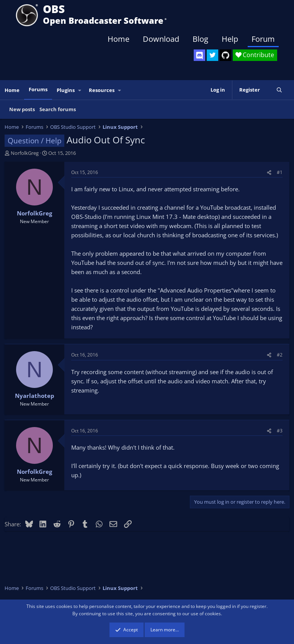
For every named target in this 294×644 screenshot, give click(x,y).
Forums (38, 89)
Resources (102, 90)
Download (161, 39)
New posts (22, 109)
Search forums (58, 109)
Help (230, 39)
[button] (80, 90)
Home (118, 39)
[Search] (279, 90)
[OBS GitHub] (225, 55)
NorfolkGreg (25, 153)
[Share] (269, 172)
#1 (280, 172)
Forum (263, 39)
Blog (200, 39)
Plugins (66, 90)
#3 (280, 431)
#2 (280, 355)
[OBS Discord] (199, 55)
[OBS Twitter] (212, 55)
